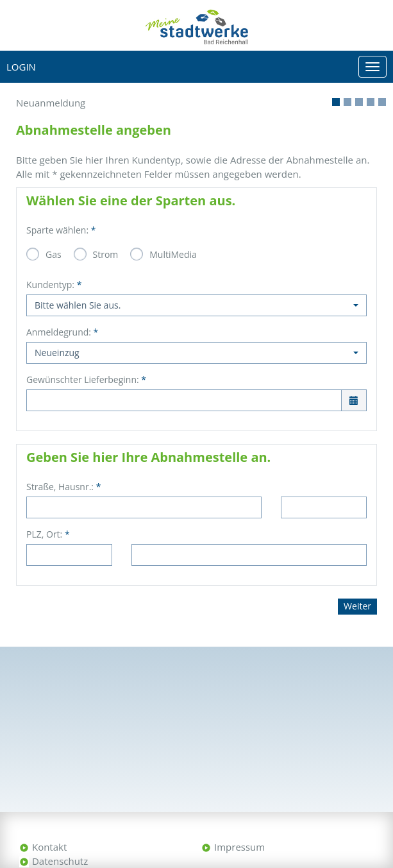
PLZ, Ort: (48, 534)
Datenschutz (60, 861)
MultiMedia (173, 254)
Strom (106, 254)
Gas (54, 254)
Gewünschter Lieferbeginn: (86, 379)
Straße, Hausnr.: (63, 487)
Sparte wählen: (61, 230)
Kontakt (49, 847)
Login (21, 67)
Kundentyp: (54, 285)
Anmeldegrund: (62, 332)
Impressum (239, 847)
